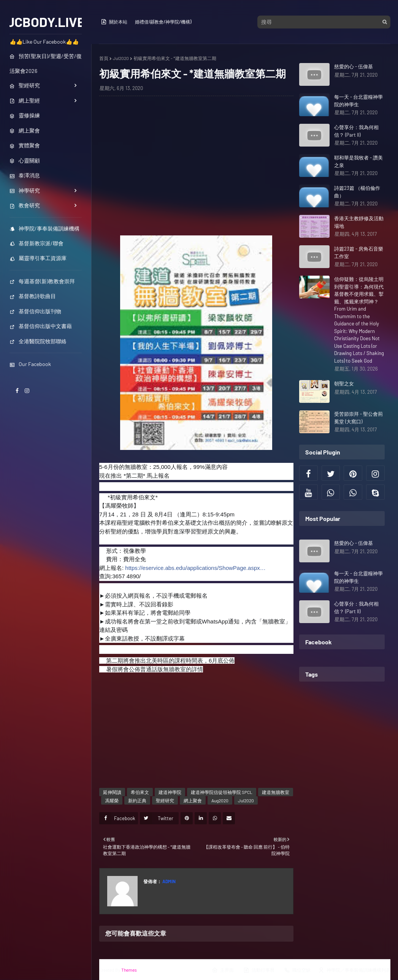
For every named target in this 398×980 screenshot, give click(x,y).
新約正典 (137, 800)
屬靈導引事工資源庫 (38, 258)
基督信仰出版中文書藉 (41, 326)
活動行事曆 (259, 970)
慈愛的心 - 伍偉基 (354, 66)
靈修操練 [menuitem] (25, 115)
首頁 (104, 58)
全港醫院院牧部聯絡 (38, 341)
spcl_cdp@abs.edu (165, 576)
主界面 (223, 970)
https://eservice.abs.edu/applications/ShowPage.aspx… (195, 568)
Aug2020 (220, 800)
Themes (129, 970)
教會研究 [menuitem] (25, 205)
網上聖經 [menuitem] (25, 100)
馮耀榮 (112, 800)
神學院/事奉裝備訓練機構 (44, 228)
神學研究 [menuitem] (25, 190)
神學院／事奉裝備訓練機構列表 (354, 970)
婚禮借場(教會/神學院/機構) (163, 22)
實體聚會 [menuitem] (25, 145)
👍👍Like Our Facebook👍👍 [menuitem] (44, 42)
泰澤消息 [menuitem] (25, 175)
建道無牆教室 (276, 792)
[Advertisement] (196, 165)
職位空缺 (297, 970)
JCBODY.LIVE (46, 22)
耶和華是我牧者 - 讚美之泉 (358, 161)
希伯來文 (140, 792)
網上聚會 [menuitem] (25, 130)
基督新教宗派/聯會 (36, 243)
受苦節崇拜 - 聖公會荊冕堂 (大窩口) (358, 418)
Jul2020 (121, 58)
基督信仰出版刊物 (35, 311)
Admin (169, 881)
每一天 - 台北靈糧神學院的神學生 (358, 101)
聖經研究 (165, 800)
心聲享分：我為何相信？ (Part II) (356, 131)
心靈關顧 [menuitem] (25, 160)
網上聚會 (193, 800)
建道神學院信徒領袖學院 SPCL (222, 792)
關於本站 (114, 22)
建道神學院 (170, 792)
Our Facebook (30, 364)
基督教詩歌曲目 (33, 296)
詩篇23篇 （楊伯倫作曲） (357, 192)
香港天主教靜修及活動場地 (359, 222)
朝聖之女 (344, 383)
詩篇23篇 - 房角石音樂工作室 (359, 252)
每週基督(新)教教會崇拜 (42, 281)
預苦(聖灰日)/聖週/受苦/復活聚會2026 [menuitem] (46, 63)
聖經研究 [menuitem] (25, 85)
